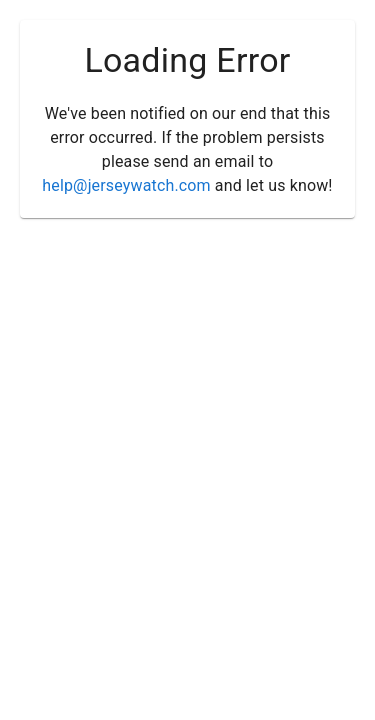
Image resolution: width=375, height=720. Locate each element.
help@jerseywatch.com (126, 185)
